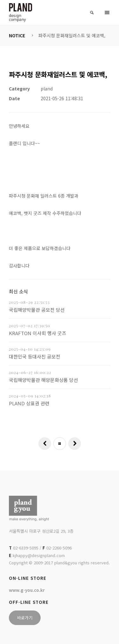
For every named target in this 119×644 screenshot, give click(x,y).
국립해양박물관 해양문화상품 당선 (43, 380)
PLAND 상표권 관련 (29, 403)
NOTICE (17, 35)
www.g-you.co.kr (27, 590)
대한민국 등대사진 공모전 (35, 356)
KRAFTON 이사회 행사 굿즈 (38, 333)
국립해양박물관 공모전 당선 (37, 310)
